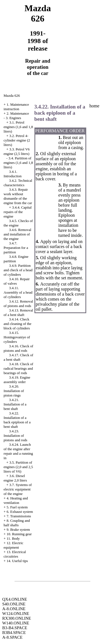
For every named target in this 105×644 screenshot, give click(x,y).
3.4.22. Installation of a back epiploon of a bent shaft (17, 420)
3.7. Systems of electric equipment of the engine (18, 489)
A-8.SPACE (12, 637)
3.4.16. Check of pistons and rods (18, 348)
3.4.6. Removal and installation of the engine (17, 234)
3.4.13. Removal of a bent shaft (18, 312)
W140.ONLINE (16, 623)
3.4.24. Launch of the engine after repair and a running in (18, 451)
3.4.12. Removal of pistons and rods (18, 304)
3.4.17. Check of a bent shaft (18, 357)
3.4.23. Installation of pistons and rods (16, 436)
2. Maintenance (18, 113)
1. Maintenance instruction (16, 107)
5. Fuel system (17, 507)
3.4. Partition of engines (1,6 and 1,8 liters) (18, 163)
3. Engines (13, 118)
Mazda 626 (12, 95)
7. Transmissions (19, 516)
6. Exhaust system (20, 512)
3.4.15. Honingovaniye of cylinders (17, 337)
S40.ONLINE (14, 604)
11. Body (13, 538)
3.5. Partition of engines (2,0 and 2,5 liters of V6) (18, 467)
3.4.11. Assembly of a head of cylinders (18, 292)
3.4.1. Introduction (13, 174)
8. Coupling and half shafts (17, 523)
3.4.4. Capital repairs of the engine (18, 212)
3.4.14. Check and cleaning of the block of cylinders (17, 324)
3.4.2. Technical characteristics (18, 183)
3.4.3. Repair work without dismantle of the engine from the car (18, 196)
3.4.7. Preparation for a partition (16, 248)
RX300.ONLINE (17, 618)
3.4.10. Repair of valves (17, 281)
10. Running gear (19, 534)
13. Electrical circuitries (15, 554)
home (94, 106)
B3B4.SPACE (14, 633)
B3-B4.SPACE (15, 628)
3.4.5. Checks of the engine (18, 223)
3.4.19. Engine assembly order (17, 380)
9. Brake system (18, 529)
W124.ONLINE (16, 614)
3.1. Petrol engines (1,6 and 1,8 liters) (18, 127)
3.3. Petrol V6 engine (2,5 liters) (17, 151)
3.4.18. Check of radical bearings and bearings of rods (18, 368)
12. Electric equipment (14, 545)
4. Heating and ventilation (16, 500)
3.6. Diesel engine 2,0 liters (15, 478)
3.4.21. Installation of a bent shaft (15, 404)
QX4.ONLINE (15, 599)
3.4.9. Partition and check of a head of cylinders (18, 270)
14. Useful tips (17, 561)
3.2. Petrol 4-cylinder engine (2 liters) (17, 140)
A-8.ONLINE (14, 609)
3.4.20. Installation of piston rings (14, 391)
